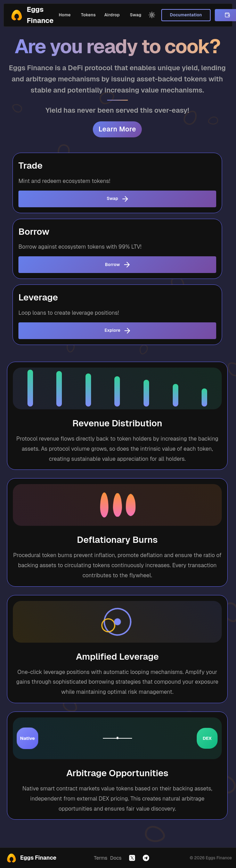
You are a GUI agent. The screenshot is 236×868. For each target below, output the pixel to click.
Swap (117, 199)
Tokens (88, 15)
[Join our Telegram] (146, 858)
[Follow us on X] (132, 858)
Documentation (186, 15)
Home (65, 15)
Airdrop (112, 15)
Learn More (117, 129)
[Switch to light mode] (152, 15)
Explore (117, 331)
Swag (136, 15)
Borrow (117, 265)
